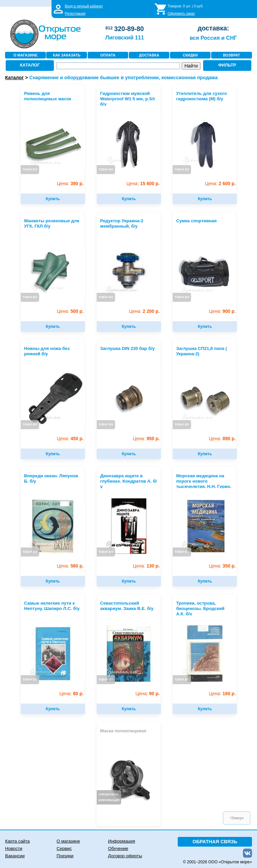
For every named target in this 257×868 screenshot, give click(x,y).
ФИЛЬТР (227, 65)
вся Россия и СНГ (213, 38)
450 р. (70, 439)
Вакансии (15, 856)
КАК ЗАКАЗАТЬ (67, 55)
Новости (14, 848)
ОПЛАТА (108, 55)
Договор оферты (125, 856)
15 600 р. (143, 184)
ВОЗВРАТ (231, 55)
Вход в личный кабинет (84, 6)
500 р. (70, 311)
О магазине (68, 841)
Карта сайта (17, 841)
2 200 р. (144, 311)
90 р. (148, 694)
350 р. (222, 566)
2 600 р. (220, 184)
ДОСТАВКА (149, 55)
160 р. (222, 694)
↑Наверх (237, 818)
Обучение (118, 848)
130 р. (146, 566)
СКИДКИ (190, 55)
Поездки (65, 856)
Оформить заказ (181, 13)
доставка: (213, 28)
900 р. (222, 311)
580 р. (70, 566)
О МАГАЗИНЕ (25, 55)
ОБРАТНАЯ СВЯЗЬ (215, 842)
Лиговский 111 (125, 37)
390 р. (70, 184)
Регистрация (75, 13)
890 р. (222, 439)
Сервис (64, 848)
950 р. (146, 439)
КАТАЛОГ (30, 65)
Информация (122, 841)
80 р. (72, 694)
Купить (53, 199)
